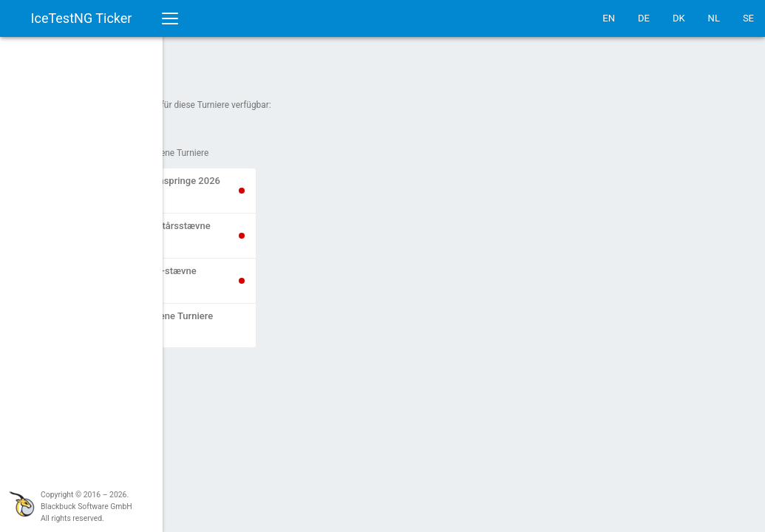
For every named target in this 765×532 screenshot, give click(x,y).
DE (644, 18)
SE (748, 18)
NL (714, 18)
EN (609, 18)
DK (679, 18)
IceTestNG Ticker (82, 18)
